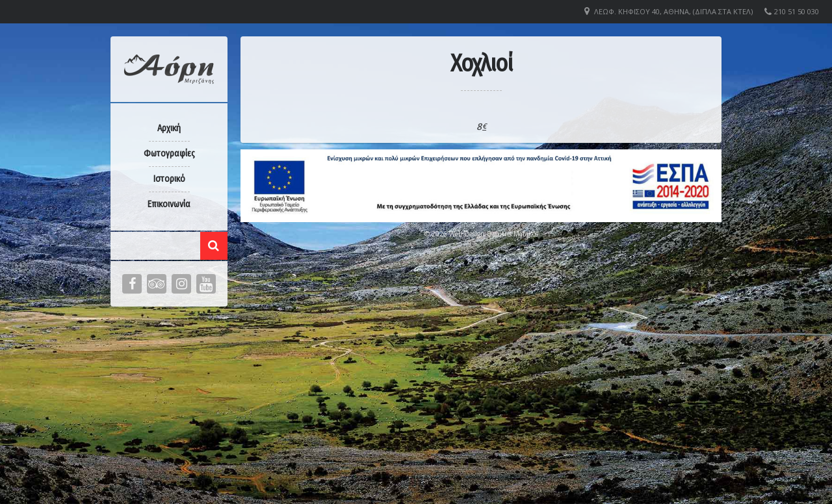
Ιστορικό (169, 179)
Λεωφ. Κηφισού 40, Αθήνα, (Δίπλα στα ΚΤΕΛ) (673, 11)
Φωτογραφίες (169, 154)
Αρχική (169, 128)
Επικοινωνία (169, 204)
